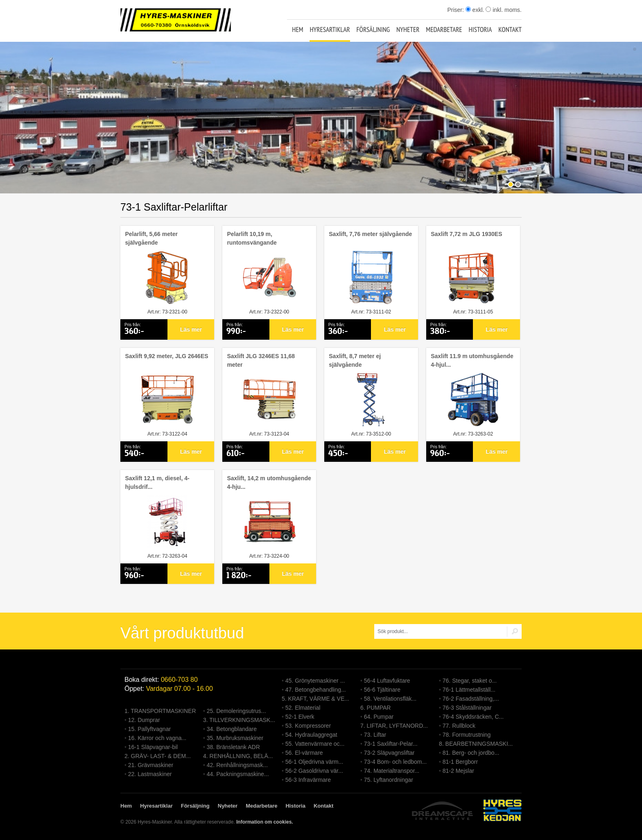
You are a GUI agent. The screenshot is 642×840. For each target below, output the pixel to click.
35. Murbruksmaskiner (235, 738)
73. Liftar (375, 735)
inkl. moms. (504, 10)
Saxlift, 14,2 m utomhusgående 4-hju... (269, 482)
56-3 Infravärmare (308, 780)
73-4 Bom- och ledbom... (395, 762)
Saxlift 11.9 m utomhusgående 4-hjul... (472, 360)
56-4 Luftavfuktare (387, 681)
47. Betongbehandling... (316, 690)
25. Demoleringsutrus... (236, 711)
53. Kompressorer (308, 726)
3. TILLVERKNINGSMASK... (239, 720)
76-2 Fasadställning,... (471, 699)
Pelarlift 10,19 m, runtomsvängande (252, 238)
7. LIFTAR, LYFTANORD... (394, 726)
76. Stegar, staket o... (470, 681)
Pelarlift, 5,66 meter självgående (151, 238)
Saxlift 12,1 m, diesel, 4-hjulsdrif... (157, 482)
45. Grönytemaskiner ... (315, 681)
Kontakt (510, 30)
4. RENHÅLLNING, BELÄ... (238, 756)
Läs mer (191, 329)
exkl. (475, 10)
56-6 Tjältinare (382, 690)
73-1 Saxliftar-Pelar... (391, 744)
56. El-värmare (304, 753)
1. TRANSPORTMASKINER (160, 711)
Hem (297, 30)
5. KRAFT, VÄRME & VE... (315, 699)
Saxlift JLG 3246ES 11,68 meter (261, 360)
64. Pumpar (379, 717)
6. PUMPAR (375, 708)
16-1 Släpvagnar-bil (153, 747)
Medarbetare (444, 30)
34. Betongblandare (232, 729)
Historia (480, 30)
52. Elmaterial (303, 708)
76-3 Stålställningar (467, 708)
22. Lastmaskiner (150, 774)
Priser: (456, 10)
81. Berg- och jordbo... (471, 753)
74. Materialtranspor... (392, 771)
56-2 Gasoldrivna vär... (314, 771)
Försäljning (373, 30)
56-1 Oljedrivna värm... (314, 762)
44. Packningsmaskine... (238, 774)
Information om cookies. (265, 822)
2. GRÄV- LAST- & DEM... (158, 756)
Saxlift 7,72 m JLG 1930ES (466, 234)
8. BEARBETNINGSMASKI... (476, 744)
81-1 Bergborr (460, 762)
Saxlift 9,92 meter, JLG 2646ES (166, 356)
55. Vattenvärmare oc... (315, 744)
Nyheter (408, 30)
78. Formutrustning (467, 735)
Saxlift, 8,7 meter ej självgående (355, 360)
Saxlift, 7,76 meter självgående (370, 234)
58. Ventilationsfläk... (390, 699)
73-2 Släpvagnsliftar (389, 753)
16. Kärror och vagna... (157, 738)
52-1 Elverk (300, 717)
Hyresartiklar (330, 30)
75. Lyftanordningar (389, 780)
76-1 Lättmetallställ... (469, 690)
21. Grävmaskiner (151, 765)
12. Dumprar (144, 720)
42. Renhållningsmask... (237, 765)
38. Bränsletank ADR (233, 747)
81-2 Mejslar (458, 771)
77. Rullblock (459, 726)
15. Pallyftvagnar (149, 729)
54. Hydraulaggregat (311, 735)
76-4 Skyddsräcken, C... (473, 717)
